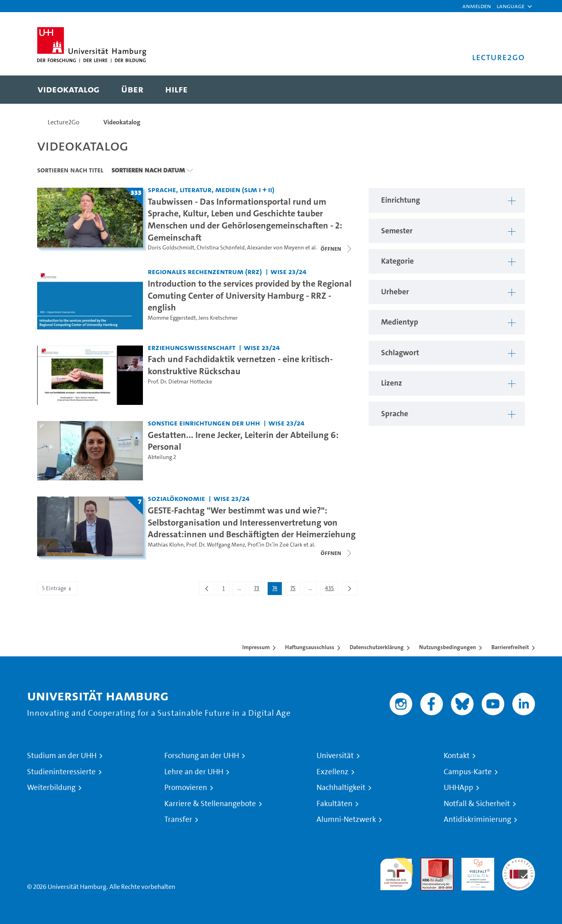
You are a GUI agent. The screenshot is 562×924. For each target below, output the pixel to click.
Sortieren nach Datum (148, 170)
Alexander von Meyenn (276, 248)
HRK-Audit (476, 862)
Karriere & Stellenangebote (210, 804)
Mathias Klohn (166, 545)
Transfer (178, 819)
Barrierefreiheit (510, 647)
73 (259, 590)
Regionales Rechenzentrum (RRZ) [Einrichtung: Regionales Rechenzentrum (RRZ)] (205, 271)
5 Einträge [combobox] (57, 588)
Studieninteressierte (61, 772)
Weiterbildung (51, 788)
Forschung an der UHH (202, 756)
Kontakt (457, 756)
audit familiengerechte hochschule (396, 872)
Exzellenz (332, 772)
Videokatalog (122, 122)
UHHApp (458, 788)
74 (277, 590)
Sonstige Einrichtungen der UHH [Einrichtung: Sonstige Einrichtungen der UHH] (204, 423)
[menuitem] (68, 90)
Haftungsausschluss (310, 647)
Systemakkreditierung (519, 862)
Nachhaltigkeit (341, 788)
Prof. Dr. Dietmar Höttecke (180, 382)
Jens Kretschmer (218, 318)
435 (332, 590)
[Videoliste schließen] (337, 249)
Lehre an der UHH (194, 772)
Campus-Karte (468, 772)
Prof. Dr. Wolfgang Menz (216, 545)
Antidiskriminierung (477, 819)
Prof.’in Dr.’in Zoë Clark (275, 545)
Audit (428, 862)
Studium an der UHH (62, 756)
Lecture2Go (64, 122)
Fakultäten (334, 804)
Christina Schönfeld (221, 248)
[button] (511, 6)
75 (295, 590)
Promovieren (186, 788)
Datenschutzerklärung (377, 647)
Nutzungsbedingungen (448, 647)
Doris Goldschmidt (171, 248)
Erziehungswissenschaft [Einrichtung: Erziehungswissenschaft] (192, 347)
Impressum (256, 647)
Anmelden (477, 6)
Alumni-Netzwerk (346, 819)
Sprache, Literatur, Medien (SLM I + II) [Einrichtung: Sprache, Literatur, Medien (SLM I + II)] (211, 190)
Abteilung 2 (162, 457)
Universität (335, 756)
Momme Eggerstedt (172, 318)
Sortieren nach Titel (70, 170)
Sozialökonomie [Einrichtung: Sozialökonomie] (176, 498)
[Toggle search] (511, 90)
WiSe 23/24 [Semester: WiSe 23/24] (288, 271)
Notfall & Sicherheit (477, 804)
